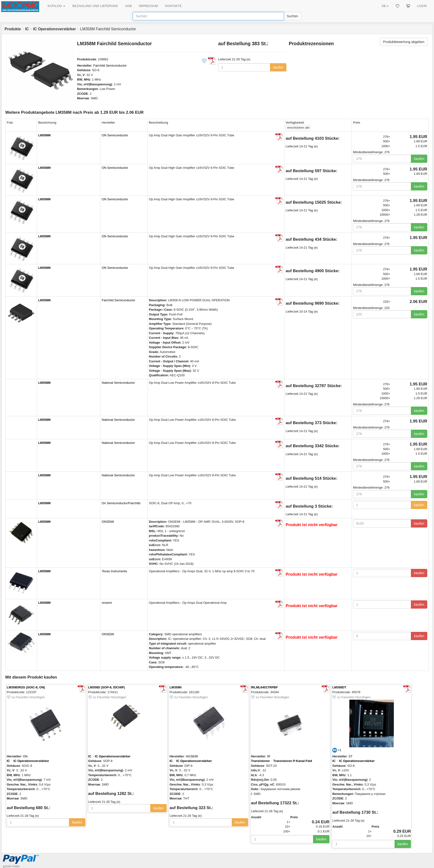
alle (298, 128)
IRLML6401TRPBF (264, 687)
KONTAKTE (173, 6)
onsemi (107, 603)
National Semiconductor (118, 383)
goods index (11, 866)
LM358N (176, 687)
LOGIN (422, 6)
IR (269, 756)
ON (25, 756)
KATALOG (56, 6)
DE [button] (385, 6)
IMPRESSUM (148, 6)
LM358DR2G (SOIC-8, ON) (26, 687)
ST (351, 756)
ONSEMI (108, 522)
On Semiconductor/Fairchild (121, 503)
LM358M (44, 135)
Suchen (292, 16)
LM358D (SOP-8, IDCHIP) (107, 687)
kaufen (278, 67)
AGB (128, 6)
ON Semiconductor (115, 135)
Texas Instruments (114, 571)
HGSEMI (192, 756)
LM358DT (339, 687)
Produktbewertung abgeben (404, 42)
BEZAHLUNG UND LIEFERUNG (95, 6)
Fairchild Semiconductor (110, 66)
